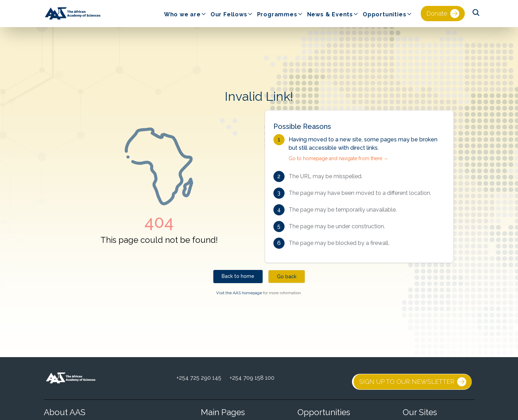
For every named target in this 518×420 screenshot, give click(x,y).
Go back (287, 277)
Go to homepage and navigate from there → (339, 158)
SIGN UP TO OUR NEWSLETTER (413, 382)
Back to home (238, 276)
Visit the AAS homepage (239, 293)
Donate (443, 14)
